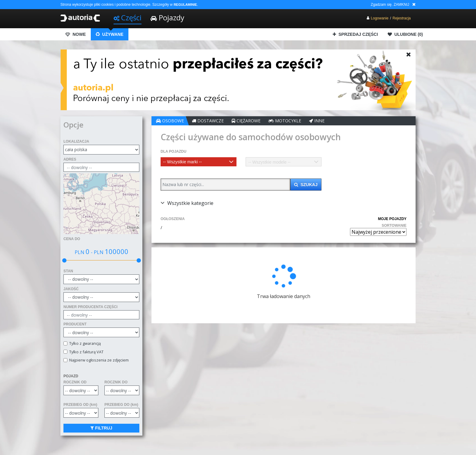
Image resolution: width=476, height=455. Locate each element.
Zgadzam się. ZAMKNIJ (390, 5)
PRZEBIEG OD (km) (80, 405)
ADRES (70, 159)
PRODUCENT (75, 324)
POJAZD (71, 376)
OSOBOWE (170, 121)
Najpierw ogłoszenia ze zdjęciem (98, 360)
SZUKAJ (306, 185)
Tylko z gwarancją (84, 343)
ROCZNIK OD (75, 382)
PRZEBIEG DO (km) (121, 405)
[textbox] (199, 162)
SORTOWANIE (394, 226)
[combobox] (199, 162)
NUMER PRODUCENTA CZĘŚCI (90, 307)
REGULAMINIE (185, 5)
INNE (317, 121)
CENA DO (72, 239)
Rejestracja (402, 18)
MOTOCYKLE (285, 121)
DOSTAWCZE (208, 121)
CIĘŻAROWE (246, 121)
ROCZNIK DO (116, 382)
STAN (68, 271)
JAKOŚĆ (71, 289)
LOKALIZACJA (76, 141)
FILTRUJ (101, 428)
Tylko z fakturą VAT (85, 352)
